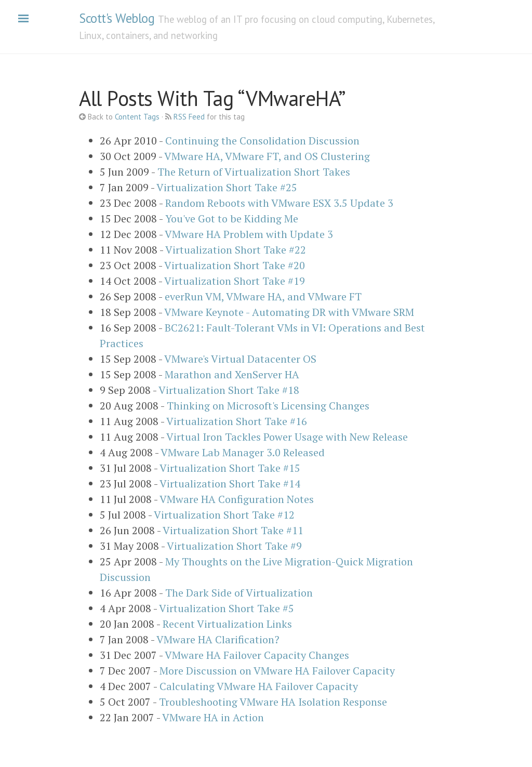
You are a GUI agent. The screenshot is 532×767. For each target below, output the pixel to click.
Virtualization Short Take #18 (229, 390)
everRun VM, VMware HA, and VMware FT (263, 296)
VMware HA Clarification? (218, 639)
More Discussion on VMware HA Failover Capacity (277, 671)
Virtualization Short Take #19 (235, 281)
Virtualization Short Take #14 (230, 484)
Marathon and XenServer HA (232, 374)
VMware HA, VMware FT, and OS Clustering (267, 156)
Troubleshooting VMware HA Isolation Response (273, 702)
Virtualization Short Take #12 (224, 515)
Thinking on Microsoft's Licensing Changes (268, 406)
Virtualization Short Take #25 (227, 187)
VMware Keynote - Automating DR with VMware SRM (289, 312)
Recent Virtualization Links (227, 624)
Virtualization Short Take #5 (227, 608)
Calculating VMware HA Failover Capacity (259, 686)
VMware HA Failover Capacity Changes (257, 655)
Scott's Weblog (117, 18)
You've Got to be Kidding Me (232, 219)
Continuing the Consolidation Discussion (262, 141)
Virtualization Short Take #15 (230, 468)
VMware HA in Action (213, 717)
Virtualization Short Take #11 (233, 530)
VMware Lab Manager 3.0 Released (243, 452)
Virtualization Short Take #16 (237, 421)
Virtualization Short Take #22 (236, 250)
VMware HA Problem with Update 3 (249, 234)
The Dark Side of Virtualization (239, 593)
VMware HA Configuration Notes (237, 499)
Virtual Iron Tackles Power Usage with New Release (287, 437)
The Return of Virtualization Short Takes (254, 172)
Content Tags (137, 117)
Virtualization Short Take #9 (234, 546)
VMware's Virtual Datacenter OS (240, 359)
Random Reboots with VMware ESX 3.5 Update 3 (279, 203)
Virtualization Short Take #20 (235, 265)
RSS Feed (189, 117)
